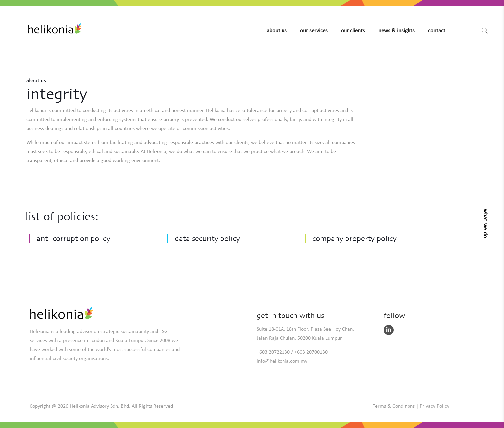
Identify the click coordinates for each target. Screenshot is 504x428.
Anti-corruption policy (74, 240)
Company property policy (354, 240)
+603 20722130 (273, 352)
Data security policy (207, 240)
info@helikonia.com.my (282, 361)
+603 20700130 (311, 352)
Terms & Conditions (394, 406)
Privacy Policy (435, 406)
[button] (484, 223)
